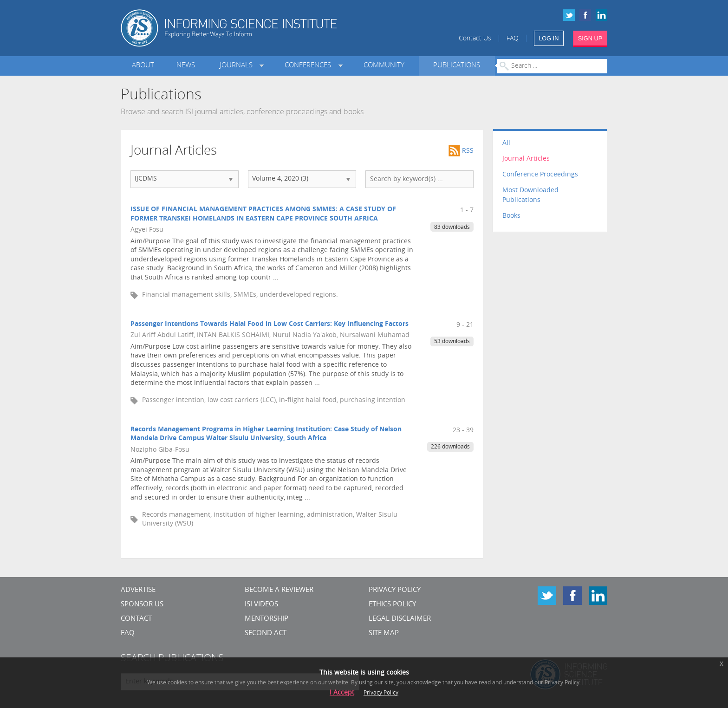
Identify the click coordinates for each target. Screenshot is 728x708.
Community (384, 66)
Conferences (310, 66)
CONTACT (136, 619)
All (506, 143)
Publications (457, 66)
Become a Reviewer (279, 590)
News (186, 66)
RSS (461, 151)
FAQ (513, 39)
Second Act (266, 633)
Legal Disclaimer (400, 619)
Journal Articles (526, 159)
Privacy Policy (395, 590)
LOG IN (549, 38)
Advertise (138, 590)
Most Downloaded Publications (530, 195)
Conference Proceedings (540, 175)
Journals (238, 66)
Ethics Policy (392, 605)
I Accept (342, 693)
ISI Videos (261, 605)
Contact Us (475, 39)
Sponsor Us (142, 605)
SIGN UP (590, 38)
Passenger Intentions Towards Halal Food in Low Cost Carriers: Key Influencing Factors (270, 324)
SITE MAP (384, 633)
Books (511, 216)
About (143, 66)
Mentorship (266, 619)
